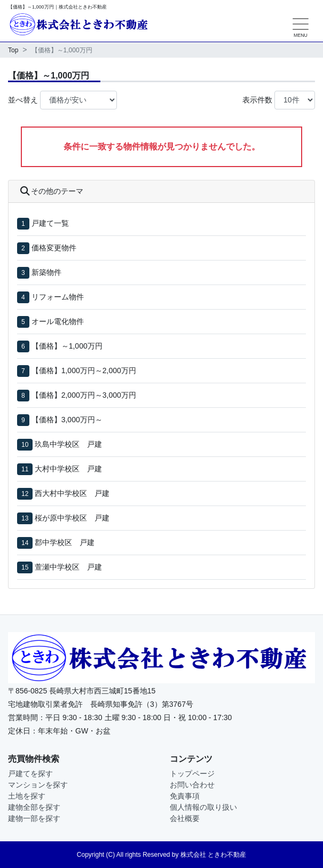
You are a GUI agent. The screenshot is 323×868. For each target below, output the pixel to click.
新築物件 (46, 272)
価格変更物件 (54, 248)
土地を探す (27, 796)
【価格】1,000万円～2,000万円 (84, 370)
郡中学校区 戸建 (65, 542)
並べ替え (23, 100)
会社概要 (185, 818)
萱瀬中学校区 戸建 (68, 567)
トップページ (192, 774)
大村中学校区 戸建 (68, 469)
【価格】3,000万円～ (67, 420)
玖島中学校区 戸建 (68, 444)
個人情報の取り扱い (203, 807)
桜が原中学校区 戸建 (72, 518)
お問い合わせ (192, 785)
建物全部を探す (34, 807)
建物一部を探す (34, 818)
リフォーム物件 (58, 297)
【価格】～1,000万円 (67, 346)
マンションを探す (38, 785)
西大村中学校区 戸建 (72, 493)
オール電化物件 (58, 321)
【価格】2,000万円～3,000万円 (84, 395)
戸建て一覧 (50, 223)
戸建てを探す (30, 774)
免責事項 (185, 796)
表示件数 (257, 100)
